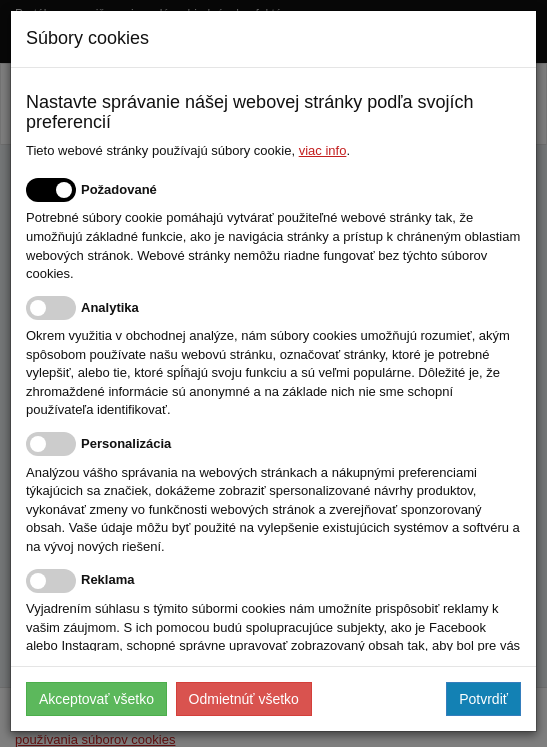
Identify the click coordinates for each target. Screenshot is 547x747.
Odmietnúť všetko (244, 699)
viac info (323, 150)
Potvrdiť (483, 699)
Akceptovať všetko (96, 699)
